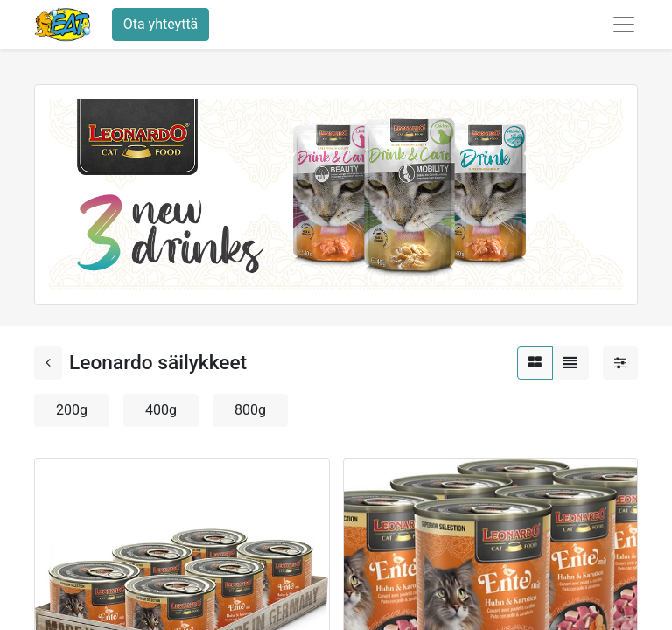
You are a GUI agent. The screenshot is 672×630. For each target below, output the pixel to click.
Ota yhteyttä (161, 24)
